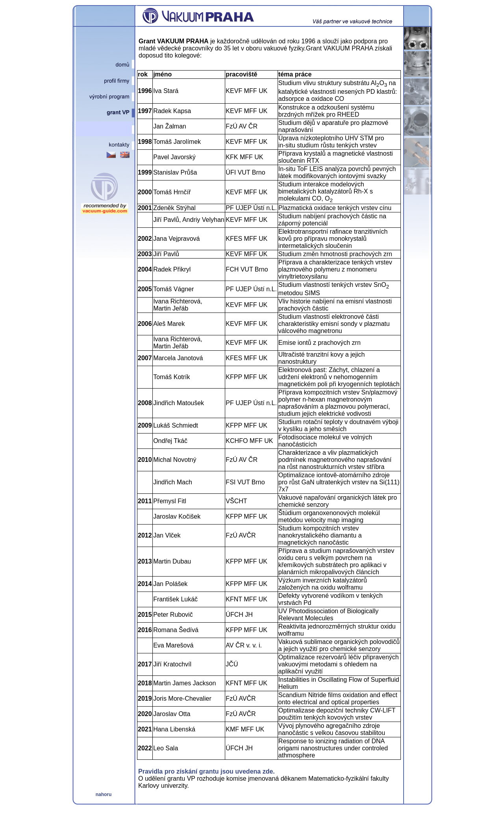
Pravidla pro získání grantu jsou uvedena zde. (207, 771)
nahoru (104, 794)
